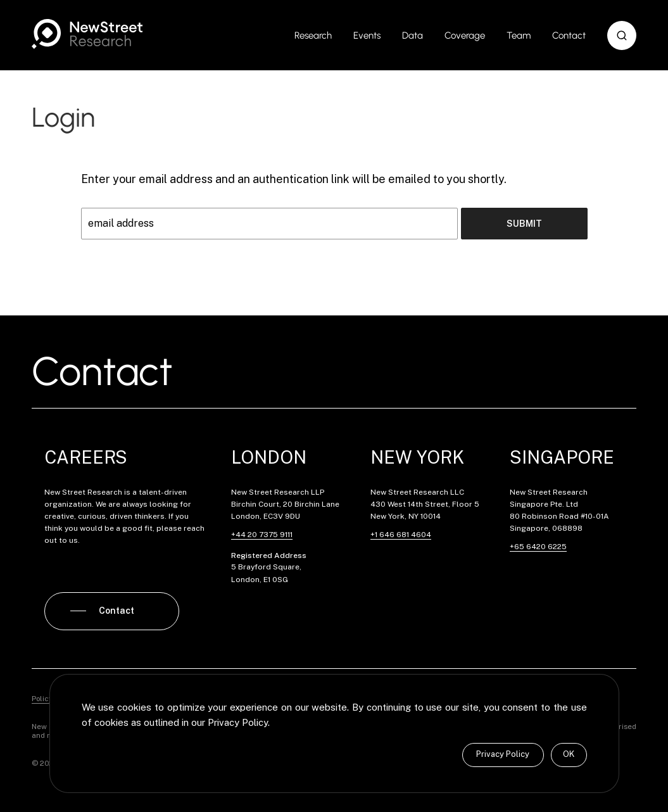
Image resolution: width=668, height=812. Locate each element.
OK (569, 754)
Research (313, 35)
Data (413, 35)
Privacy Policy (503, 754)
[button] (622, 35)
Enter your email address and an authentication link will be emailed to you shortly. (294, 179)
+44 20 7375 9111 (262, 535)
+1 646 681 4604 (401, 535)
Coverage (465, 35)
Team (519, 35)
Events (367, 35)
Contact (569, 35)
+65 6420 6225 (538, 547)
